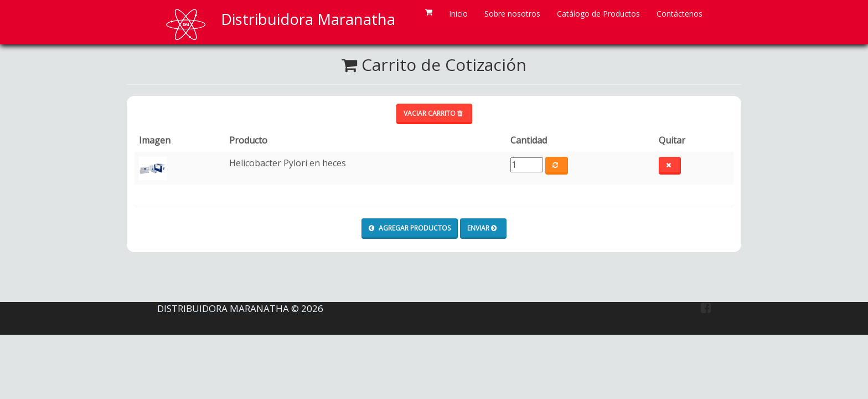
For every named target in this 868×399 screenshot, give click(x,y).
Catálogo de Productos (598, 14)
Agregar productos (410, 228)
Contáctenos (680, 14)
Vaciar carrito (433, 113)
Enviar (482, 228)
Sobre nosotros (512, 14)
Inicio (458, 14)
